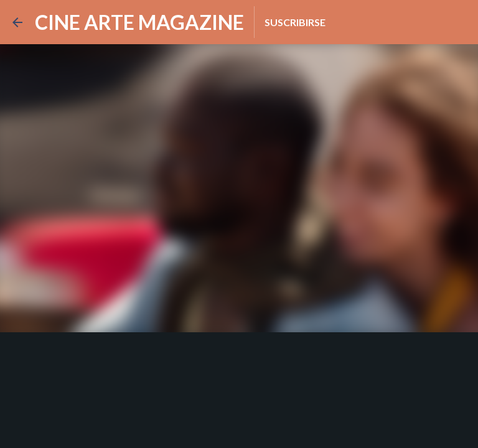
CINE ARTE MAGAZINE (139, 22)
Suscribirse (295, 22)
